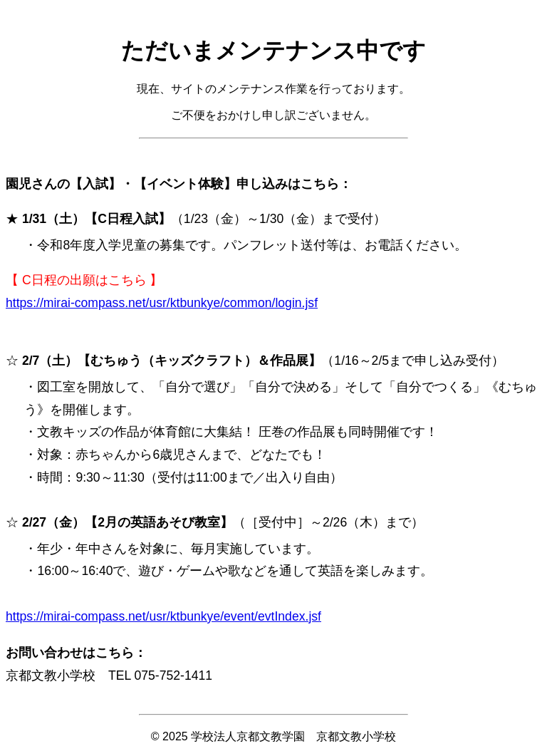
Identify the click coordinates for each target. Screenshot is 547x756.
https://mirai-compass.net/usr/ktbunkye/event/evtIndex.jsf (163, 616)
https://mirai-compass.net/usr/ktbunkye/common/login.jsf (162, 303)
